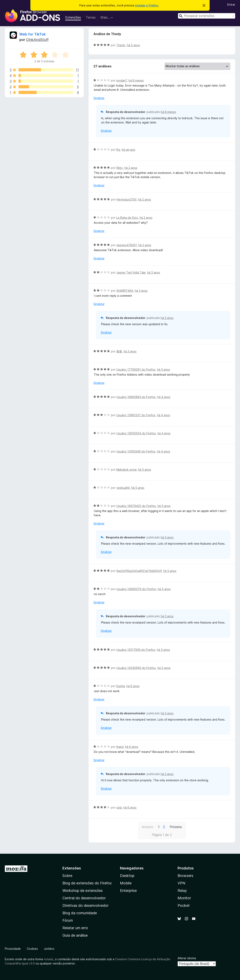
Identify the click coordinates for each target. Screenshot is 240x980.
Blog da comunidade (80, 913)
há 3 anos (154, 272)
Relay (182, 891)
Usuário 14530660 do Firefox (136, 668)
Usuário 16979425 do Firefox (136, 506)
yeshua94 (123, 488)
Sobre (67, 876)
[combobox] (207, 16)
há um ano (128, 150)
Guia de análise (75, 935)
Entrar (231, 5)
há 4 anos (164, 397)
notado (49, 959)
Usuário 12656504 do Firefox (136, 433)
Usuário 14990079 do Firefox (136, 589)
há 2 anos (131, 168)
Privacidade (13, 949)
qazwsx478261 (127, 245)
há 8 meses (136, 80)
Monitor (184, 898)
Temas (91, 17)
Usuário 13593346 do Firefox (136, 451)
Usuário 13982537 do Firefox (136, 415)
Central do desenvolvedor (84, 898)
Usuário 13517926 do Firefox (136, 650)
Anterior (147, 827)
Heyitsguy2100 (126, 199)
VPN (181, 883)
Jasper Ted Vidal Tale (131, 272)
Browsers (185, 876)
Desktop (127, 876)
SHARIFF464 (125, 291)
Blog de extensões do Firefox (87, 883)
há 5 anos (133, 45)
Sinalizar (99, 98)
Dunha (121, 686)
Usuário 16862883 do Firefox (136, 397)
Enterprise (128, 891)
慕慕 (119, 351)
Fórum (68, 920)
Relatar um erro (75, 928)
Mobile (126, 883)
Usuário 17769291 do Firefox (136, 369)
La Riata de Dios (127, 218)
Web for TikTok (33, 34)
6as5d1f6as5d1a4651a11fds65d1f (139, 571)
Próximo (176, 827)
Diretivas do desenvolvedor (85, 905)
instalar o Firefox (147, 5)
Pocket (184, 905)
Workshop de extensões (83, 891)
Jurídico (49, 949)
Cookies (32, 949)
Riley (120, 168)
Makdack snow (126, 470)
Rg (118, 150)
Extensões (73, 17)
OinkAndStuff (37, 40)
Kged (120, 747)
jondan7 (122, 80)
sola (119, 807)
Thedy (121, 45)
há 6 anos (133, 686)
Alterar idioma (187, 958)
